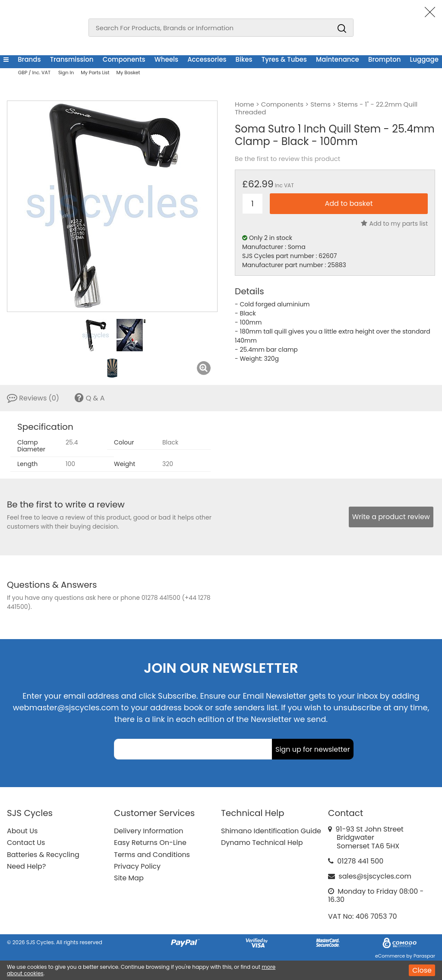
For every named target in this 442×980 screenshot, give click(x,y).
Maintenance (338, 59)
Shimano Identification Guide (271, 831)
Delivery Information (148, 831)
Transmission (72, 59)
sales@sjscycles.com (375, 876)
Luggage (424, 59)
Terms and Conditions (152, 855)
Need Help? (26, 866)
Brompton (384, 59)
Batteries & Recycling (43, 855)
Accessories (207, 59)
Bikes (244, 59)
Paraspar (424, 956)
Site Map (129, 878)
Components (124, 59)
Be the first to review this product (287, 159)
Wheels (166, 59)
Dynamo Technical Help (262, 843)
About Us (22, 831)
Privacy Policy (137, 866)
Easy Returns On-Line (150, 843)
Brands (29, 59)
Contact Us (26, 843)
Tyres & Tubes (284, 59)
